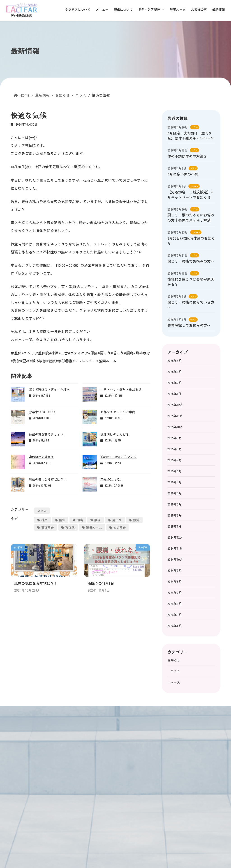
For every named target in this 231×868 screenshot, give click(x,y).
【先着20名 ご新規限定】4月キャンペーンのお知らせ (190, 194)
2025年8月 (174, 449)
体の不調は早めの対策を (187, 156)
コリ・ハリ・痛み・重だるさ (121, 389)
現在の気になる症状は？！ (48, 479)
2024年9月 (174, 570)
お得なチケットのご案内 (118, 412)
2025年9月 (174, 438)
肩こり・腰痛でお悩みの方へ (191, 261)
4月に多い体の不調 (183, 174)
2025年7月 (174, 460)
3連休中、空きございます (119, 457)
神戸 (44, 520)
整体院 (70, 528)
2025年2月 (174, 515)
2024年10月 (175, 559)
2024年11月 (175, 548)
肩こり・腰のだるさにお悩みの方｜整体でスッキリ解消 (191, 217)
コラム (42, 511)
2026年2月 (174, 383)
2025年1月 (174, 526)
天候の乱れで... (111, 479)
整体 (62, 520)
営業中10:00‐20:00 (42, 412)
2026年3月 (174, 372)
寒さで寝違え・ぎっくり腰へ (49, 389)
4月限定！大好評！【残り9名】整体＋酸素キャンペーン (191, 135)
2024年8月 (174, 581)
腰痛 (97, 520)
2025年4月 (174, 493)
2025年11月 (175, 416)
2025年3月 (174, 504)
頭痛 (80, 520)
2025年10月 (175, 427)
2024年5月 (174, 615)
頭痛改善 (48, 528)
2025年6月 (174, 471)
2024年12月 (175, 537)
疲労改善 (120, 528)
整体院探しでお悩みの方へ (189, 325)
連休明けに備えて (41, 457)
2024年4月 (174, 626)
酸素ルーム (94, 528)
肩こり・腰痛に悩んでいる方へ (191, 305)
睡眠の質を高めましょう (46, 434)
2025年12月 (175, 405)
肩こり (117, 520)
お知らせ (174, 660)
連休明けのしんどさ (115, 434)
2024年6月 (174, 604)
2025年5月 (174, 482)
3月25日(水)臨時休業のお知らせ (191, 241)
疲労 (136, 520)
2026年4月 (174, 361)
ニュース (194, 186)
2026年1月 (174, 394)
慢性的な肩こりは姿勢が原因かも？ (191, 282)
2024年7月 (174, 592)
